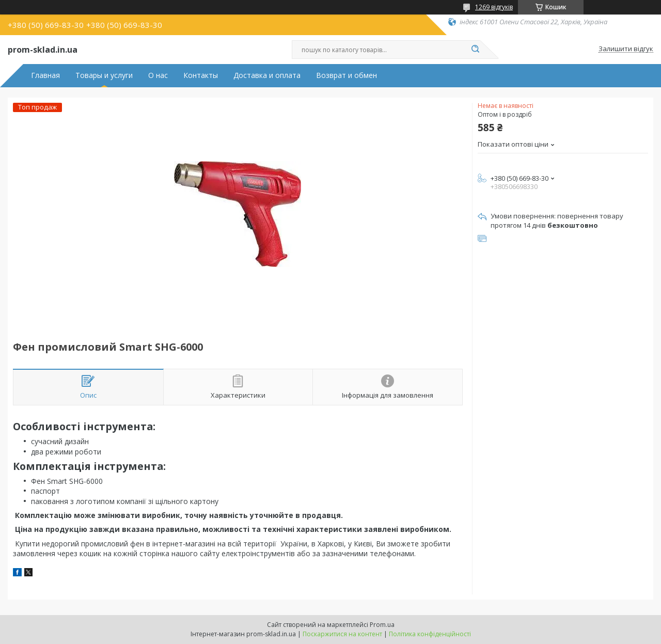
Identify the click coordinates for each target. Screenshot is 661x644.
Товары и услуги (104, 75)
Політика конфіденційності (430, 634)
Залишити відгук (626, 49)
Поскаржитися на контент (342, 634)
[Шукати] (475, 50)
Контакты (201, 75)
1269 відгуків (494, 7)
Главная (45, 75)
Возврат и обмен (347, 75)
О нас (158, 75)
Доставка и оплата (267, 75)
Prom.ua (382, 625)
